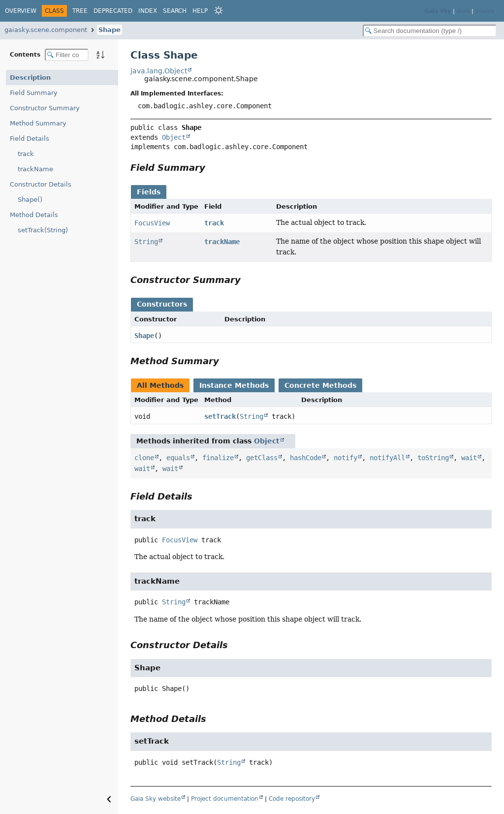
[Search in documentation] (430, 31)
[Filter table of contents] (67, 55)
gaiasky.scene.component (46, 30)
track (26, 154)
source (485, 11)
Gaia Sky (438, 11)
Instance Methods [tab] (234, 385)
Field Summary (34, 93)
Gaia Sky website (156, 799)
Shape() (30, 200)
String (146, 242)
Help (200, 11)
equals (178, 458)
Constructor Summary (45, 108)
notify (346, 458)
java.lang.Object (159, 71)
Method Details (34, 215)
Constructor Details (41, 184)
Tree (80, 11)
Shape (110, 30)
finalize (218, 458)
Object (174, 137)
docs (463, 11)
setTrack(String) (43, 230)
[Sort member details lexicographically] (100, 55)
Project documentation (225, 799)
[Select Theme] (219, 10)
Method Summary (38, 123)
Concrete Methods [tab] (320, 385)
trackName (35, 169)
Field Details (30, 139)
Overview (21, 11)
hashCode (306, 458)
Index (148, 11)
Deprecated (113, 11)
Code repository (292, 799)
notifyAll (387, 458)
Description (30, 78)
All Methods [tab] (160, 385)
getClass (262, 458)
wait (469, 458)
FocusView (152, 223)
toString (433, 458)
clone (144, 458)
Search (175, 11)
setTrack (220, 416)
